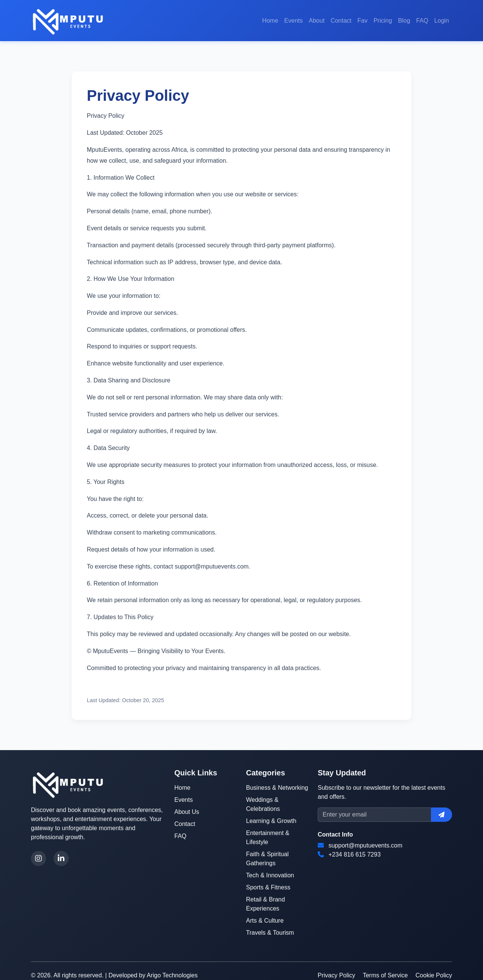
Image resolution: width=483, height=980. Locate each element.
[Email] (375, 815)
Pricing (383, 21)
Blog (404, 21)
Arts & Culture (265, 921)
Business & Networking (277, 788)
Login (442, 21)
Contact (341, 21)
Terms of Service (385, 975)
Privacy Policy (337, 975)
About (317, 21)
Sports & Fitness (268, 887)
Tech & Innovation (270, 875)
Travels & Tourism (270, 933)
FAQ (422, 21)
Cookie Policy (434, 975)
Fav (362, 21)
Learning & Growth (271, 821)
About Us (187, 812)
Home (270, 21)
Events (293, 21)
